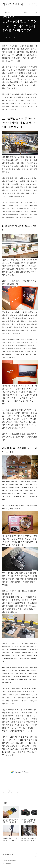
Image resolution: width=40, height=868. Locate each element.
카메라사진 (7, 12)
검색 (31, 4)
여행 (36, 12)
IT (17, 12)
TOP (36, 855)
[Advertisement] (20, 772)
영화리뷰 (26, 12)
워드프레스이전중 (8, 855)
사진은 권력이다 (13, 4)
